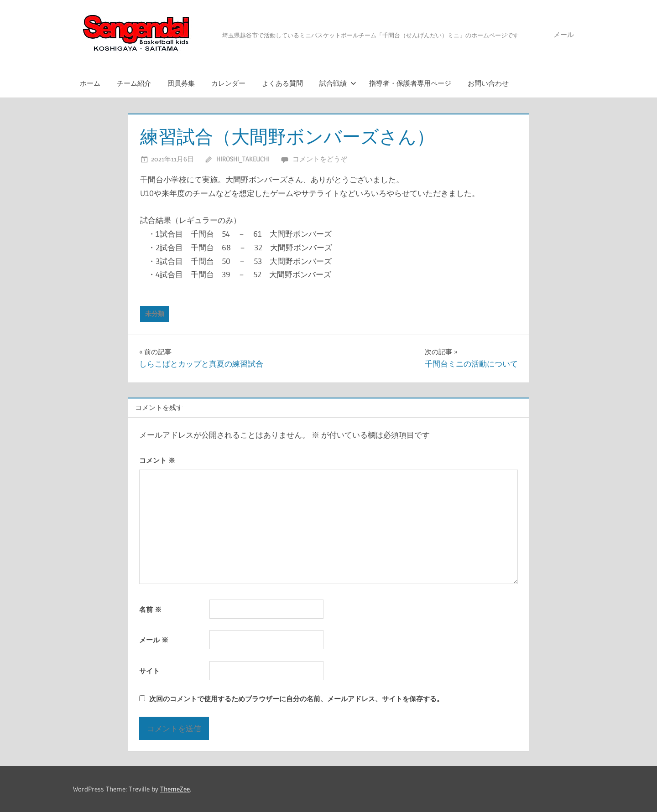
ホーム (90, 83)
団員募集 (181, 83)
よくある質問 (282, 83)
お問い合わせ (488, 83)
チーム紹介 (134, 83)
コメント (157, 460)
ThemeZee (175, 789)
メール (564, 34)
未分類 (155, 314)
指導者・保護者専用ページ (410, 83)
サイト (149, 671)
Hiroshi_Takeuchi (243, 159)
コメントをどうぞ (320, 159)
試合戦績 (338, 83)
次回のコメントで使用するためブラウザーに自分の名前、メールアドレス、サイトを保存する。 (296, 699)
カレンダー (228, 83)
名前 (150, 609)
